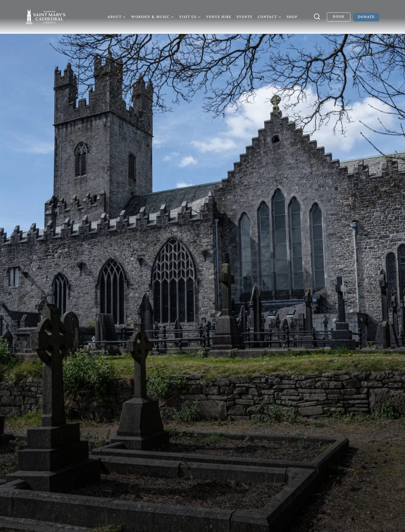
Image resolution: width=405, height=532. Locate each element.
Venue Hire (219, 17)
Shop (292, 17)
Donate (366, 17)
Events (244, 17)
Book (338, 16)
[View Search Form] (317, 17)
